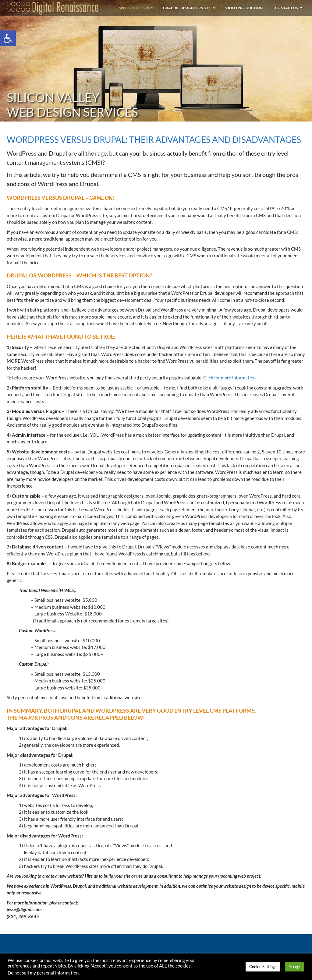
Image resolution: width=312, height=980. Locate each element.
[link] (8, 38)
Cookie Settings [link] (263, 967)
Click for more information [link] (229, 378)
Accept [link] (295, 967)
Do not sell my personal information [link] (43, 973)
